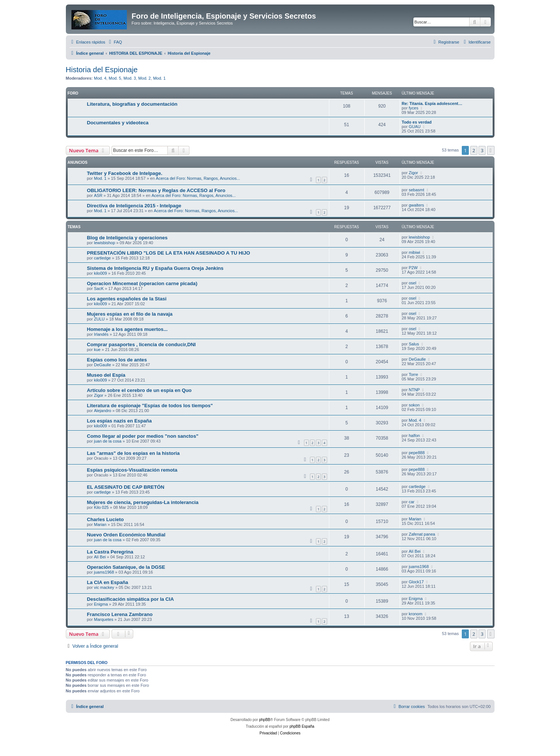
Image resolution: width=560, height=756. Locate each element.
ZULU (99, 319)
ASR (98, 195)
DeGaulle (102, 365)
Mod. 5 (115, 78)
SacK (99, 288)
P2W (413, 268)
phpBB (265, 720)
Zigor (413, 173)
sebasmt (416, 190)
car (411, 502)
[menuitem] (115, 42)
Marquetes (103, 619)
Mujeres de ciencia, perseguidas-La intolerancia (143, 502)
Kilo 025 (101, 507)
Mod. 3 (130, 78)
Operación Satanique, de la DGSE (126, 567)
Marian (100, 524)
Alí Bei (100, 557)
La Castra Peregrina (110, 552)
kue (97, 350)
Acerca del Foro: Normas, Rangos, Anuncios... (198, 178)
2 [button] (474, 150)
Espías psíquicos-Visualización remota (132, 470)
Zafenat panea (422, 534)
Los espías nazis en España (119, 421)
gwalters (416, 205)
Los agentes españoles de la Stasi (127, 299)
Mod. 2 (145, 78)
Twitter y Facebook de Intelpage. (125, 173)
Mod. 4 (100, 78)
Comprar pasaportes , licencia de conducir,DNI (141, 344)
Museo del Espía (106, 375)
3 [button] (482, 150)
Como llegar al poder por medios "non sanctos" (143, 436)
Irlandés (101, 334)
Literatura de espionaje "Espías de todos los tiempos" (150, 406)
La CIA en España (108, 582)
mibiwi (414, 252)
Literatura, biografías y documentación (132, 104)
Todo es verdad (417, 122)
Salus (414, 344)
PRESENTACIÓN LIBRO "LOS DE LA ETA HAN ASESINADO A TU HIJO (169, 253)
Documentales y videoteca (118, 123)
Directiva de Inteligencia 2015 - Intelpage (134, 206)
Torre (413, 374)
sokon (414, 405)
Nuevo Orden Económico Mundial (126, 535)
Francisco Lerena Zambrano (120, 614)
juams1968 (104, 572)
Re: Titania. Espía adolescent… (432, 103)
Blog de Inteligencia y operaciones (127, 238)
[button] (491, 150)
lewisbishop (104, 243)
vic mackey (104, 587)
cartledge (102, 258)
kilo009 (100, 273)
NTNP (414, 390)
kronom (415, 614)
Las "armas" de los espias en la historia (133, 453)
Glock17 (416, 582)
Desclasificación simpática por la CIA (131, 599)
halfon (414, 436)
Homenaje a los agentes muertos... (127, 329)
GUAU (415, 127)
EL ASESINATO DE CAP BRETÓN (126, 487)
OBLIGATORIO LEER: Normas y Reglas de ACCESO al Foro (156, 190)
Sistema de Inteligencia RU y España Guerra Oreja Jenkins (155, 268)
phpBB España (302, 726)
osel (412, 283)
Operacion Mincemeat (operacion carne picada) (142, 283)
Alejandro (102, 411)
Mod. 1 (159, 78)
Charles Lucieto (105, 519)
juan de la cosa (108, 441)
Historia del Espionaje (102, 70)
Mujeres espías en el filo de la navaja (130, 314)
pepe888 (417, 453)
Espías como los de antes (117, 360)
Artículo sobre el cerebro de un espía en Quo (139, 390)
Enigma (101, 604)
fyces (413, 108)
